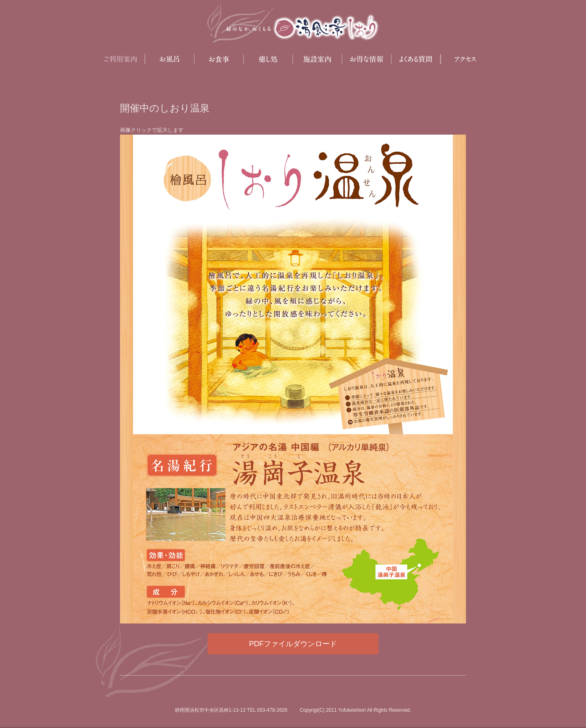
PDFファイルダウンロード (293, 644)
